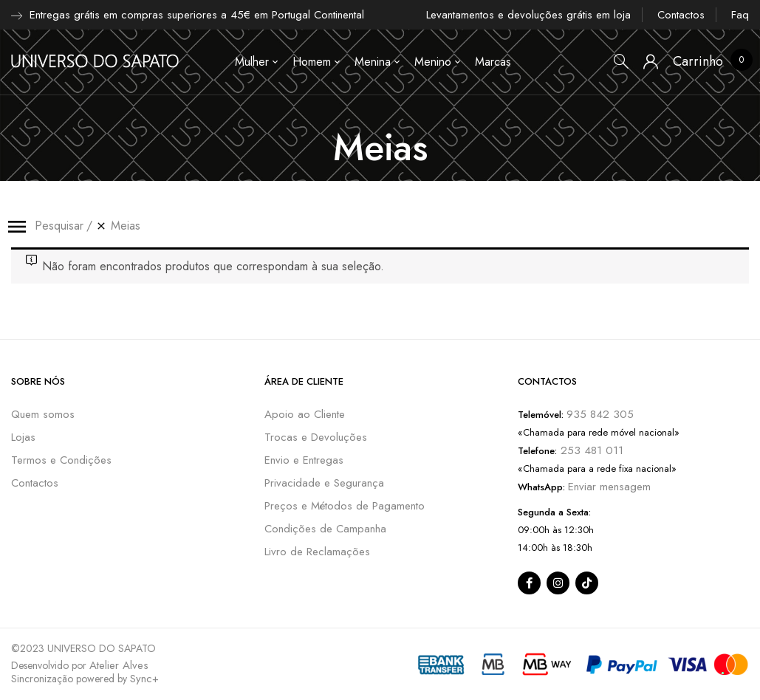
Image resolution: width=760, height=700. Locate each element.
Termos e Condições (61, 460)
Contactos (681, 15)
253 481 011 (590, 450)
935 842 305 (600, 414)
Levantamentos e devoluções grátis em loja (528, 15)
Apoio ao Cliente (305, 414)
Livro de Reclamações (317, 552)
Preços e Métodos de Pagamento (345, 506)
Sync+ (144, 679)
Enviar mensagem (609, 487)
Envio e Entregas (304, 460)
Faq (740, 15)
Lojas (23, 437)
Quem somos (43, 414)
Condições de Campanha (325, 529)
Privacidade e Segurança (324, 483)
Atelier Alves (119, 665)
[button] (698, 62)
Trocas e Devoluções (316, 437)
